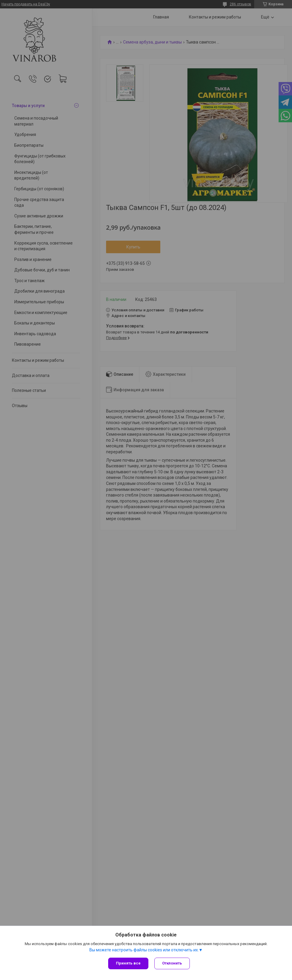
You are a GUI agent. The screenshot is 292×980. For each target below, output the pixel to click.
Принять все (128, 963)
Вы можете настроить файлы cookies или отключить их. (144, 950)
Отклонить (172, 963)
